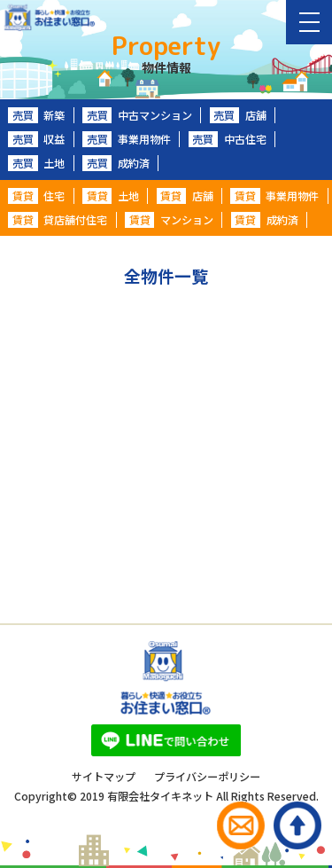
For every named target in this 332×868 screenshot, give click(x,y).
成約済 (116, 163)
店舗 (238, 115)
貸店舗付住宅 (58, 220)
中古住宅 (228, 139)
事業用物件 (127, 139)
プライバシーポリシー (207, 777)
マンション (169, 220)
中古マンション (137, 115)
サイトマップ (104, 777)
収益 (36, 139)
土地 (36, 163)
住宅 (36, 196)
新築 (36, 115)
